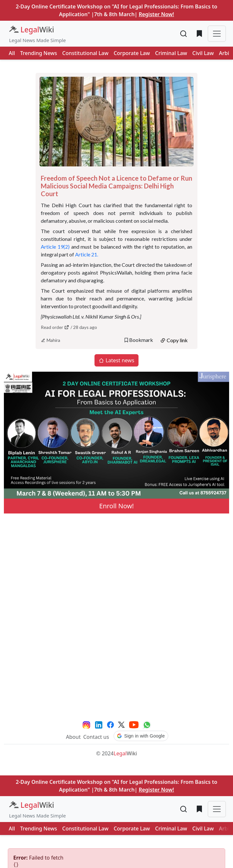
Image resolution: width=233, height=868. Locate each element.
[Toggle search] (184, 34)
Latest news (116, 360)
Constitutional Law (85, 53)
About (73, 737)
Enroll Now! (117, 506)
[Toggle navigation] (217, 34)
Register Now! (156, 14)
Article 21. (87, 254)
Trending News (39, 53)
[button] (141, 736)
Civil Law (203, 53)
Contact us (96, 737)
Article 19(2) (55, 247)
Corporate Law (132, 53)
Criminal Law (171, 53)
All (12, 53)
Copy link (174, 340)
